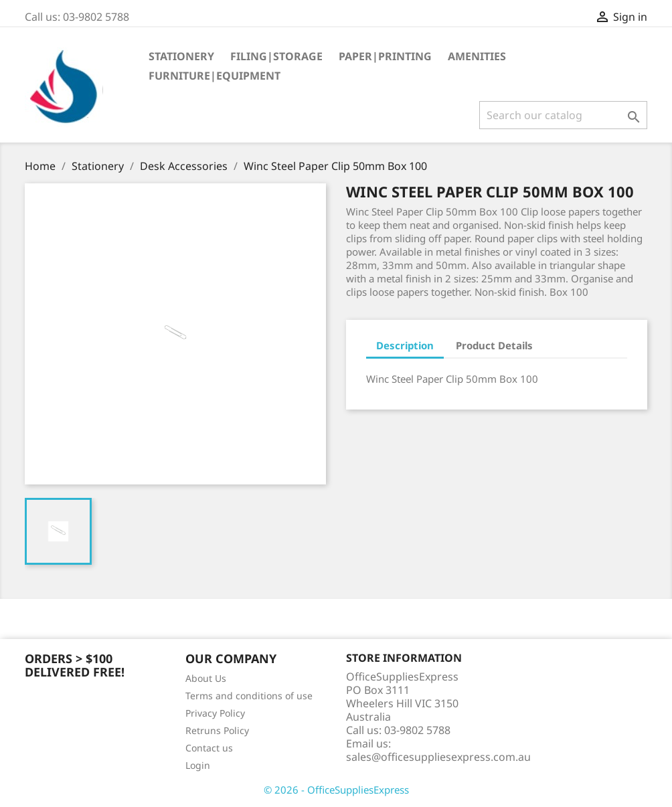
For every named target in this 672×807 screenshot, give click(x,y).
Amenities (477, 56)
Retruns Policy (217, 730)
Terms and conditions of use (249, 696)
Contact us (209, 748)
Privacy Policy (215, 713)
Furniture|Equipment (215, 76)
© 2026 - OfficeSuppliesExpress (336, 790)
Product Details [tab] (494, 345)
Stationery (181, 56)
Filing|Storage (276, 56)
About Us (206, 678)
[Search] (563, 115)
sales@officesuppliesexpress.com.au (438, 757)
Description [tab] (405, 345)
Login (198, 765)
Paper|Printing (385, 56)
